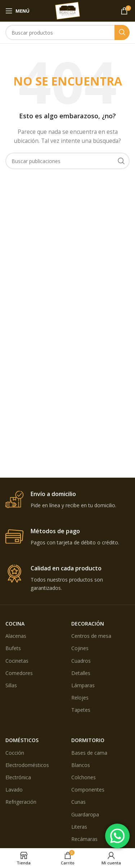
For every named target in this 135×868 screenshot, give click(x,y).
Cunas (78, 802)
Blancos (81, 765)
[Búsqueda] (67, 32)
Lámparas (83, 685)
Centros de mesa (91, 636)
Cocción (15, 753)
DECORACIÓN (88, 624)
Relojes (80, 698)
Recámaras (84, 839)
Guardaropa (85, 814)
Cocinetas (17, 661)
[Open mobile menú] (17, 11)
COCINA (15, 624)
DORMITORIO (88, 740)
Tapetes (81, 710)
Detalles (81, 673)
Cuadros (81, 661)
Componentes (88, 790)
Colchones (84, 777)
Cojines (80, 648)
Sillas (11, 685)
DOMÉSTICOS (22, 740)
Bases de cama (89, 753)
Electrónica (18, 777)
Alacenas (16, 636)
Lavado (14, 790)
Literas (79, 827)
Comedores (19, 673)
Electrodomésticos (27, 765)
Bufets (13, 648)
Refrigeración (21, 802)
